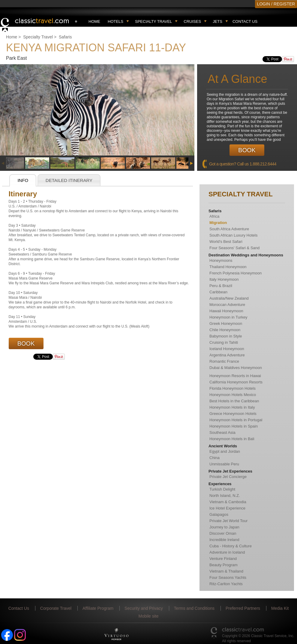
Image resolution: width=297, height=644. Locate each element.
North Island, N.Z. (225, 496)
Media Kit (280, 608)
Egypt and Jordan (225, 451)
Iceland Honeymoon (227, 349)
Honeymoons (221, 260)
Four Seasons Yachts (228, 577)
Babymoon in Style (226, 336)
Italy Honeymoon (224, 279)
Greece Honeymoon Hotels (233, 414)
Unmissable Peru (224, 464)
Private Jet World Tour (228, 521)
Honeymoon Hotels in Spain (234, 426)
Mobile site (149, 616)
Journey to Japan (224, 527)
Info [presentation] (23, 180)
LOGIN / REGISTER (276, 4)
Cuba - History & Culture (231, 546)
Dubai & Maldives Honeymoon (236, 368)
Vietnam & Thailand (226, 571)
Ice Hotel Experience (227, 508)
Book (247, 150)
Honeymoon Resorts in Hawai (235, 376)
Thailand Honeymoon (228, 267)
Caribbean (218, 292)
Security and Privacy (144, 608)
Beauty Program (223, 565)
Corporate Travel (56, 608)
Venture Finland (223, 559)
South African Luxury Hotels (233, 235)
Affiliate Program (98, 608)
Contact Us (245, 21)
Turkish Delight (222, 489)
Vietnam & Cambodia (228, 502)
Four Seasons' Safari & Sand (234, 248)
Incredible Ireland (224, 540)
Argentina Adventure (227, 355)
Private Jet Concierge (228, 477)
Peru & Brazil (221, 286)
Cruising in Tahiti (224, 342)
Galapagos (219, 514)
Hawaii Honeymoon (226, 311)
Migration (218, 223)
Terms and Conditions (194, 608)
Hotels (115, 21)
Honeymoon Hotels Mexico (233, 395)
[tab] (23, 180)
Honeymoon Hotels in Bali (232, 439)
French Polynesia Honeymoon (235, 273)
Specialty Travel (38, 37)
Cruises (192, 21)
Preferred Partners (243, 608)
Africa (214, 216)
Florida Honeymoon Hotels (232, 388)
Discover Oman (223, 533)
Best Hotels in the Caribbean (234, 401)
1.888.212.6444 (263, 164)
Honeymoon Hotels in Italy (232, 407)
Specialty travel (153, 21)
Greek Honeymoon (226, 324)
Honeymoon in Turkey (228, 317)
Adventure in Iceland (227, 552)
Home (94, 21)
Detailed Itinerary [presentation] (69, 180)
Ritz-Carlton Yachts (226, 584)
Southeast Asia (222, 432)
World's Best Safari (226, 242)
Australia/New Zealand (229, 298)
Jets (217, 21)
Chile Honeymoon (225, 330)
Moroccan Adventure (227, 305)
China (214, 458)
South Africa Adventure (229, 229)
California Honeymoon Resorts (236, 382)
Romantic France (224, 361)
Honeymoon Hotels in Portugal (236, 420)
